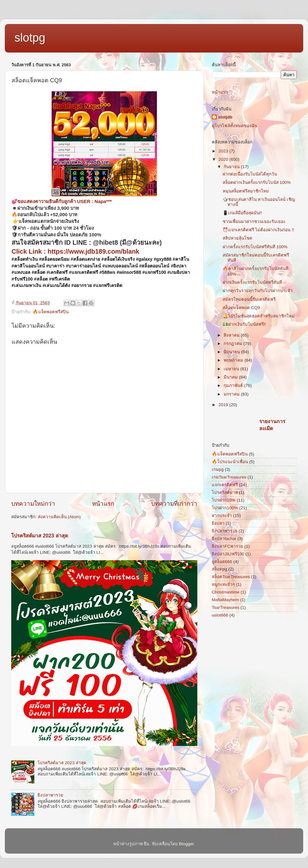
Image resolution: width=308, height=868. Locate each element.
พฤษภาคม (234, 360)
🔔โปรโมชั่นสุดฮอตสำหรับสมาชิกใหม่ (259, 316)
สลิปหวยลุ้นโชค (237, 238)
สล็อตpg (219, 569)
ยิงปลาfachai (224, 539)
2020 (224, 159)
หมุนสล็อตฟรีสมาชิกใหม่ (246, 191)
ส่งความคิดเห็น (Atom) (59, 517)
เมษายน (232, 369)
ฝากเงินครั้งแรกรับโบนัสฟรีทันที (252, 282)
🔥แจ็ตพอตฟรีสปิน (51, 312)
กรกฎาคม (234, 344)
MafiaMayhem (225, 600)
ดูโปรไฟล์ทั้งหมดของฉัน (235, 126)
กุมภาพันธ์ (234, 385)
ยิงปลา (218, 523)
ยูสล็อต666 (222, 562)
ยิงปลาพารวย (50, 795)
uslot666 (220, 615)
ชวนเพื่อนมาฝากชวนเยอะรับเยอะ (254, 221)
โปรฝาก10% (224, 500)
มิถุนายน (232, 352)
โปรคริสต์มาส (225, 492)
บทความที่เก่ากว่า (174, 504)
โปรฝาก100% (225, 508)
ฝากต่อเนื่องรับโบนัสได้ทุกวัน (250, 174)
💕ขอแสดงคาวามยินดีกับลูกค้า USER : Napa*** (62, 201)
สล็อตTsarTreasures (231, 577)
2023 (224, 151)
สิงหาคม (232, 335)
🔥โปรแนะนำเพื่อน (230, 462)
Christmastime (226, 592)
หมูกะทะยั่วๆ (223, 584)
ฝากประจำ (222, 516)
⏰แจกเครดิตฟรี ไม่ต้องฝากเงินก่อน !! (258, 230)
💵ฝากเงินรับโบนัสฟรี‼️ (244, 324)
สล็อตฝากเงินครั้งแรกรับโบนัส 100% (257, 182)
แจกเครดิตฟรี (225, 485)
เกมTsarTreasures (229, 477)
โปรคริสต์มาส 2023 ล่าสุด (40, 536)
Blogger (186, 844)
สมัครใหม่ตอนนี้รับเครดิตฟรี (249, 299)
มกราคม (232, 394)
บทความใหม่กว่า (33, 504)
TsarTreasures (226, 607)
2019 (224, 405)
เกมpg (218, 469)
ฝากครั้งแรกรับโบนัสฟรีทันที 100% (255, 247)
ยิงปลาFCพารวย (227, 546)
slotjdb (225, 117)
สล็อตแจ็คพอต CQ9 (241, 308)
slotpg (30, 38)
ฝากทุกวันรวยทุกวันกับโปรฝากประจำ (258, 291)
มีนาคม (231, 377)
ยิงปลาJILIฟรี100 (228, 554)
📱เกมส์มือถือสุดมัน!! (242, 213)
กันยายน (232, 167)
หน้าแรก (103, 504)
